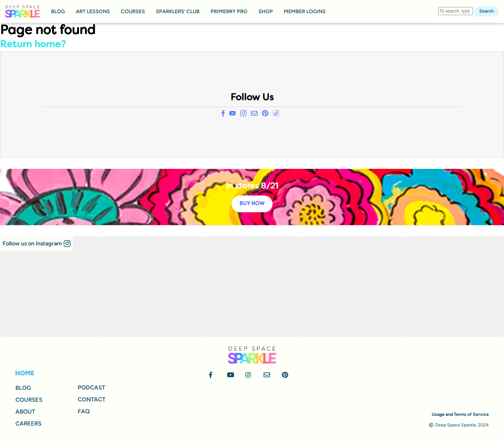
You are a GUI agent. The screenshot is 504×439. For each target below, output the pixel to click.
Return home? (33, 45)
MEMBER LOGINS (305, 11)
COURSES (133, 11)
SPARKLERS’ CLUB (178, 11)
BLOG (58, 11)
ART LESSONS (93, 11)
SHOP (266, 11)
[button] (36, 244)
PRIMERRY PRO (229, 11)
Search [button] (486, 11)
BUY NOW (252, 204)
